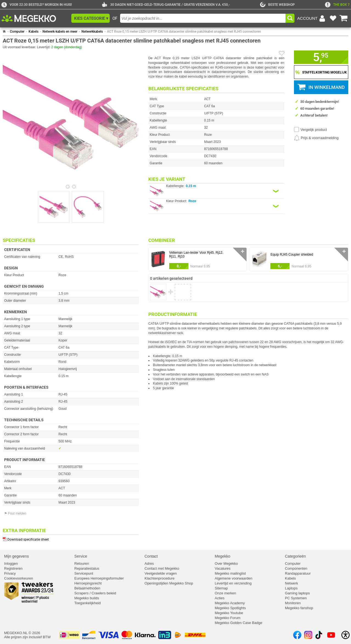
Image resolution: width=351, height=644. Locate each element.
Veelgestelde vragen (161, 573)
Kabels (33, 32)
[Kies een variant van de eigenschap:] (216, 191)
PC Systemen (296, 598)
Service (81, 556)
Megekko (223, 556)
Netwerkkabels (92, 32)
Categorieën (295, 556)
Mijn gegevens (16, 556)
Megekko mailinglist (230, 573)
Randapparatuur (298, 573)
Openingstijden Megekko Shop (169, 583)
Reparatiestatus (87, 568)
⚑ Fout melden (15, 513)
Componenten (296, 568)
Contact (151, 556)
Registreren (13, 568)
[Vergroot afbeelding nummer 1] (88, 207)
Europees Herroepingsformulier (99, 578)
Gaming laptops (297, 593)
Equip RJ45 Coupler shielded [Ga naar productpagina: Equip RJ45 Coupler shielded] (292, 255)
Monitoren (293, 603)
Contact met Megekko (162, 568)
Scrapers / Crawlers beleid (95, 593)
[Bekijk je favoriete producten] (333, 18)
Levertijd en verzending (233, 583)
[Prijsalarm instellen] (316, 138)
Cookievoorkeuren (19, 578)
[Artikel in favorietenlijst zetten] (282, 53)
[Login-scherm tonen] (312, 18)
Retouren (82, 563)
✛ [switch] (243, 251)
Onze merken (225, 593)
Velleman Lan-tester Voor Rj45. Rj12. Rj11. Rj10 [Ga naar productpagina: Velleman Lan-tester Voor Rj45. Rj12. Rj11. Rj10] (196, 255)
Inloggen (11, 563)
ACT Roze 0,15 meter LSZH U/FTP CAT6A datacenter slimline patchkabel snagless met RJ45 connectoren (184, 32)
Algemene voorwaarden (233, 578)
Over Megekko (226, 563)
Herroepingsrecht (88, 583)
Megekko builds (87, 598)
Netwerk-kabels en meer (60, 32)
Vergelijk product (314, 130)
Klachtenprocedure (159, 578)
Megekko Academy (230, 603)
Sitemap (221, 588)
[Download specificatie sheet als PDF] (71, 538)
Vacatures (223, 568)
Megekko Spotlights (230, 608)
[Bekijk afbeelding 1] (74, 187)
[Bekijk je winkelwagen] (344, 18)
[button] (90, 18)
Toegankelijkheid (87, 603)
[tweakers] (277, 5)
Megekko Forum (228, 618)
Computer (17, 32)
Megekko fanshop (299, 608)
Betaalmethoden (87, 588)
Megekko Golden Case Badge (238, 623)
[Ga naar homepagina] (35, 18)
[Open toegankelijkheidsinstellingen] (346, 635)
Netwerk (291, 583)
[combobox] (203, 18)
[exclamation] (337, 5)
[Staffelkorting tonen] (321, 72)
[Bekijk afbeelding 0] (68, 187)
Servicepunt (84, 573)
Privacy (10, 573)
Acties (220, 598)
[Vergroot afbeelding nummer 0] (54, 207)
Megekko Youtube (229, 613)
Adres (149, 563)
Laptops (291, 588)
